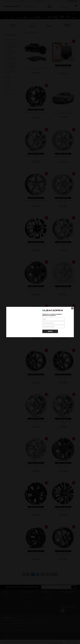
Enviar (50, 331)
